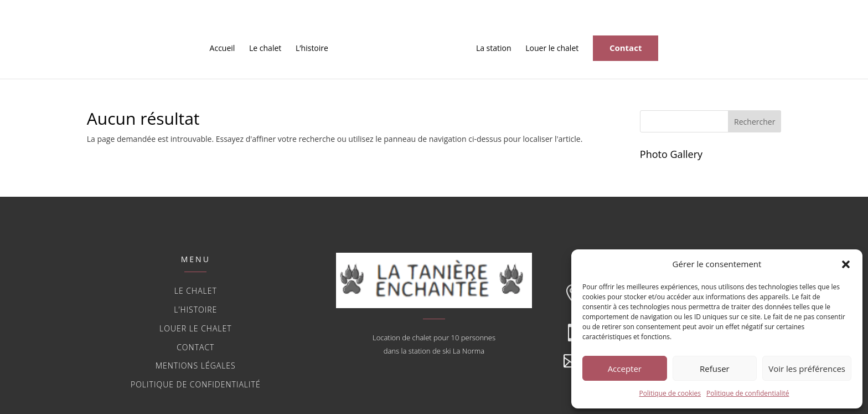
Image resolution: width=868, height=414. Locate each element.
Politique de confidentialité (748, 393)
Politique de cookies (670, 393)
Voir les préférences (807, 369)
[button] (846, 264)
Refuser (715, 369)
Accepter (625, 369)
